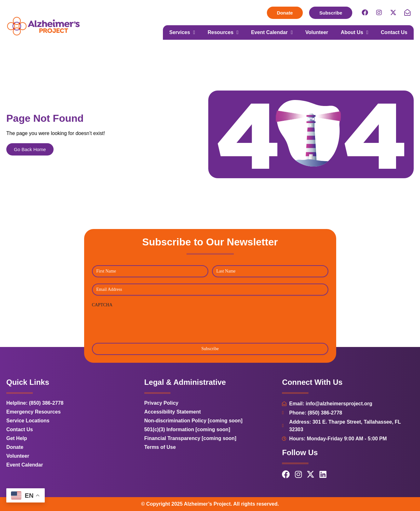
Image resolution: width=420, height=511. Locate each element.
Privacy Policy (161, 403)
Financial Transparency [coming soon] (190, 438)
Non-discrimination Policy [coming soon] (193, 421)
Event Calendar (272, 32)
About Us (355, 32)
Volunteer (317, 32)
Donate (15, 447)
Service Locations (28, 421)
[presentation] (140, 323)
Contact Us (394, 32)
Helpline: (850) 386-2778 (35, 403)
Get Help (17, 438)
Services (182, 32)
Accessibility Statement (173, 412)
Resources (223, 32)
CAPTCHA (102, 305)
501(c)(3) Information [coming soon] (187, 429)
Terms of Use (160, 447)
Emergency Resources (34, 412)
